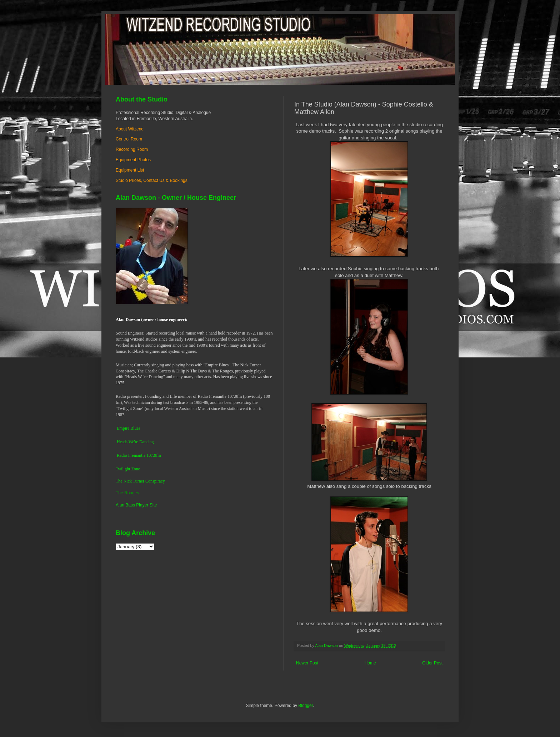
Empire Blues (129, 428)
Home (370, 663)
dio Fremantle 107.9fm (141, 455)
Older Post (432, 663)
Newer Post (307, 663)
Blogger (306, 706)
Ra (119, 455)
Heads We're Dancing (135, 442)
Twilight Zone (128, 469)
